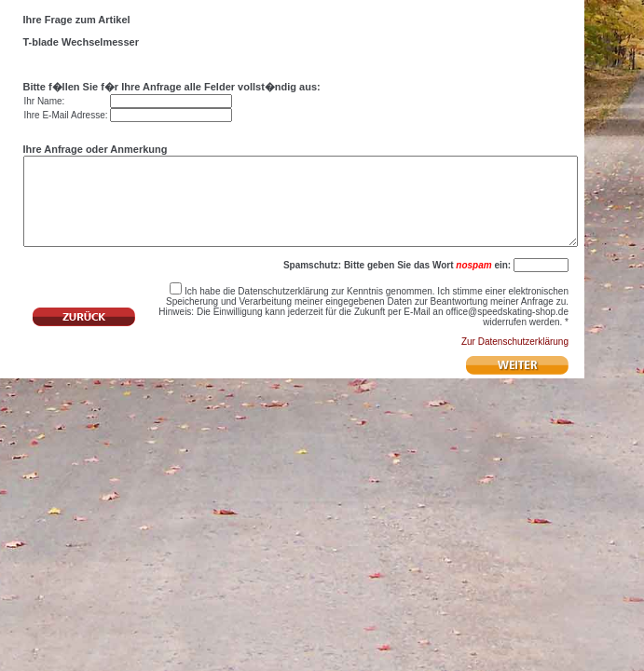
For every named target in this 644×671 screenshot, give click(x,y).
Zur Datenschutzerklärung (515, 364)
